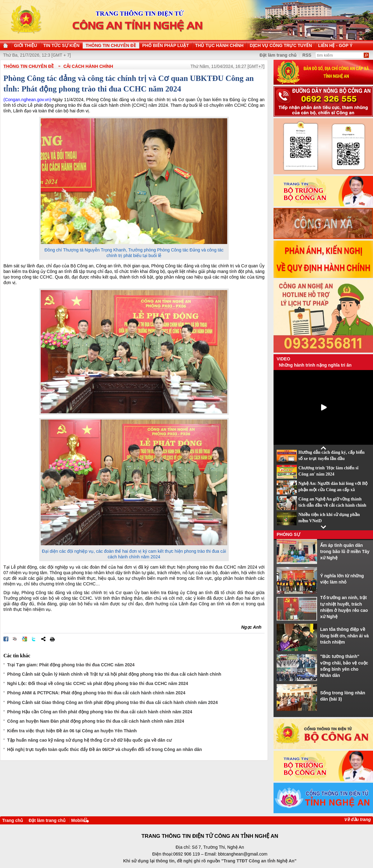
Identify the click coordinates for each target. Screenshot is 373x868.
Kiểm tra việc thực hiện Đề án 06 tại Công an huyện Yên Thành (72, 731)
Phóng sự (288, 534)
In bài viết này (52, 639)
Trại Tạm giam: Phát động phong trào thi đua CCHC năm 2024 (71, 665)
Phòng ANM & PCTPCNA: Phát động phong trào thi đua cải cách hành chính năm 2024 (96, 693)
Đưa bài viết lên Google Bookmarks (25, 639)
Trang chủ (13, 820)
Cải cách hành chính (88, 66)
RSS (307, 55)
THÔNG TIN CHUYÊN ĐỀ (29, 66)
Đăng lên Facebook (6, 639)
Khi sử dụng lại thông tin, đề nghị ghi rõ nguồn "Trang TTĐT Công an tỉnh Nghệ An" (210, 861)
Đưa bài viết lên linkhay (15, 639)
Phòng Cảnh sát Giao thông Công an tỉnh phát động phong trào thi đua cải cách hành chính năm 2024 (112, 702)
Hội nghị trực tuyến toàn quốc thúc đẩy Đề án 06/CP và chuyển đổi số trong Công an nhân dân (105, 749)
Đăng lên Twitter (34, 639)
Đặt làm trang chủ (278, 55)
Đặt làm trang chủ (47, 820)
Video (283, 359)
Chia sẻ (43, 639)
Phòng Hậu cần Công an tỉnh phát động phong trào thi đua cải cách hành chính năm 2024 (100, 712)
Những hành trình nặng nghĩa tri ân (315, 365)
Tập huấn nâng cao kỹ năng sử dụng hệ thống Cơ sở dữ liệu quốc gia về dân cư (89, 740)
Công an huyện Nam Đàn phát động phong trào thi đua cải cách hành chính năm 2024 (96, 721)
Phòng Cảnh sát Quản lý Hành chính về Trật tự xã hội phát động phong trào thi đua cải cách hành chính (114, 674)
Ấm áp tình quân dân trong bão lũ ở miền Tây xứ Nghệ (345, 552)
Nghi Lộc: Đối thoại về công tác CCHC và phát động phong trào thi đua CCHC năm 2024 (98, 683)
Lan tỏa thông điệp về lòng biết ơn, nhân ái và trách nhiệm (344, 636)
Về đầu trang (358, 819)
